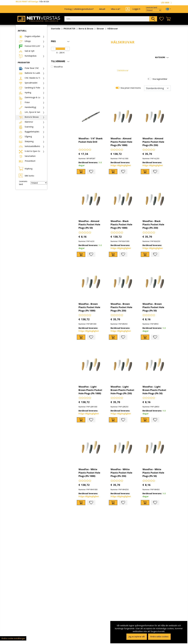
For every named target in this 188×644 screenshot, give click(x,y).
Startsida (56, 29)
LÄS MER (167, 3)
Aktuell (102, 9)
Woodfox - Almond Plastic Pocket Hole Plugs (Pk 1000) (121, 142)
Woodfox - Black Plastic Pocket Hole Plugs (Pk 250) (153, 224)
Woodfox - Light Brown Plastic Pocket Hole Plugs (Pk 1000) (90, 390)
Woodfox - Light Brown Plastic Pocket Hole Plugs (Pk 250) (122, 390)
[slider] (53, 49)
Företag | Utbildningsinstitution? (79, 9)
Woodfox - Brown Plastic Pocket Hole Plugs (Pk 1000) (89, 307)
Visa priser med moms (131, 88)
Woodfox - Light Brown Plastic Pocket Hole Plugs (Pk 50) (154, 390)
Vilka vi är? (115, 9)
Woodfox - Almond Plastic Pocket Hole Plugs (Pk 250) (153, 142)
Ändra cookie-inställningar (13, 638)
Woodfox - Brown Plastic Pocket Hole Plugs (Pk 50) (153, 307)
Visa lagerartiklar (160, 79)
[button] (123, 57)
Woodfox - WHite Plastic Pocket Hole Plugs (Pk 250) (121, 473)
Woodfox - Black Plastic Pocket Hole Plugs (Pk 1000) (121, 224)
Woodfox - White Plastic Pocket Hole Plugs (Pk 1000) (89, 473)
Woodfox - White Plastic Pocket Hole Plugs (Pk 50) (153, 473)
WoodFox (58, 67)
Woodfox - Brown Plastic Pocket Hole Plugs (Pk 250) (121, 307)
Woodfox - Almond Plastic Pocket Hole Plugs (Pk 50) (89, 224)
